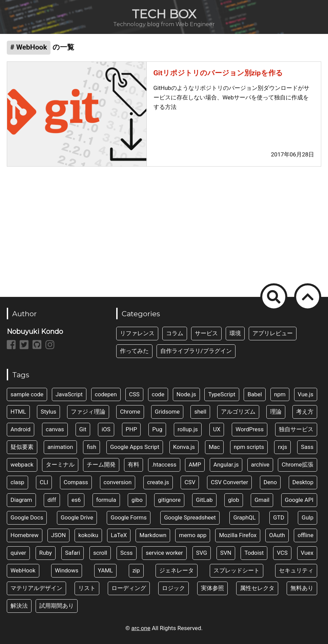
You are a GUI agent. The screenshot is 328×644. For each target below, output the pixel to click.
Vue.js (306, 394)
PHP (131, 429)
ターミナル (60, 465)
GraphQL (244, 517)
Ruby (46, 553)
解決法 (19, 606)
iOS (106, 429)
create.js (158, 482)
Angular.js (226, 465)
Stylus (48, 412)
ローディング (129, 588)
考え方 (305, 412)
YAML (106, 570)
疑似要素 (22, 447)
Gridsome (167, 412)
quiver (18, 553)
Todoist (254, 553)
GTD (279, 517)
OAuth (277, 535)
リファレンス (137, 333)
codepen (106, 394)
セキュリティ (296, 570)
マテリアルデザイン (36, 588)
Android (20, 429)
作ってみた (134, 351)
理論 (276, 412)
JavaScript (69, 394)
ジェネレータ (177, 570)
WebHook (23, 570)
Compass (76, 482)
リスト (87, 588)
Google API (299, 500)
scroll (100, 553)
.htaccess (164, 465)
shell (200, 412)
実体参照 (212, 588)
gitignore (169, 500)
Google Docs (27, 517)
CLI (44, 482)
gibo (137, 500)
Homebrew (25, 535)
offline (305, 535)
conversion (118, 482)
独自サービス (296, 429)
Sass (307, 447)
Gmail (262, 500)
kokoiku (88, 535)
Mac (214, 447)
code (158, 394)
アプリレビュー (273, 333)
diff (52, 500)
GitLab (204, 500)
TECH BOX (164, 14)
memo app (193, 535)
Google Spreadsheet (190, 517)
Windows (67, 570)
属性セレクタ (257, 588)
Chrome (130, 412)
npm (280, 394)
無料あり (302, 588)
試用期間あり (57, 606)
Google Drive (77, 517)
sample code (27, 394)
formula (106, 500)
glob (234, 500)
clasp (17, 482)
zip (136, 570)
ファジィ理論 (88, 412)
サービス (206, 333)
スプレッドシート (237, 570)
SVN (226, 553)
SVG (202, 553)
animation (60, 447)
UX (217, 429)
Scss (127, 553)
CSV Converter (229, 482)
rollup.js (188, 429)
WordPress (250, 429)
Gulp (307, 517)
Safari (73, 553)
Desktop (303, 482)
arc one (141, 628)
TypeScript (222, 394)
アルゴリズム (238, 412)
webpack (22, 465)
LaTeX (119, 535)
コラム (175, 333)
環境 (235, 333)
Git (83, 429)
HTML (18, 412)
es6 (76, 500)
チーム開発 (101, 465)
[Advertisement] (164, 228)
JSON (58, 535)
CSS (134, 394)
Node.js (186, 394)
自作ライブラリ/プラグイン (196, 351)
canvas (55, 429)
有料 (134, 465)
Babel (255, 394)
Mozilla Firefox (238, 535)
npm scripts (249, 447)
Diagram (21, 500)
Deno (270, 482)
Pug (157, 429)
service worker (164, 553)
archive (260, 465)
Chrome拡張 (298, 465)
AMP (195, 465)
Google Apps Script (135, 447)
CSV (190, 482)
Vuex (307, 553)
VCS (282, 553)
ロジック (173, 588)
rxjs (282, 447)
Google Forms (128, 517)
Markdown (153, 535)
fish (91, 447)
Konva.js (184, 447)
